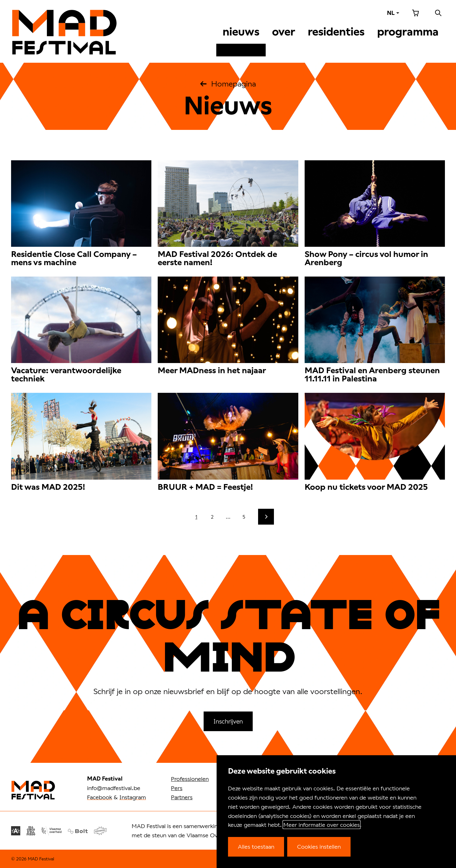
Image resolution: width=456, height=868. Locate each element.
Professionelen (190, 779)
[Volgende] (266, 517)
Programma (408, 32)
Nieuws (241, 32)
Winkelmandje (415, 13)
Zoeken (438, 13)
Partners (182, 797)
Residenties (336, 32)
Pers (177, 788)
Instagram (133, 797)
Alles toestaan (256, 846)
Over (284, 32)
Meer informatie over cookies (322, 825)
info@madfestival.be (114, 788)
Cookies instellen (319, 846)
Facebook (100, 797)
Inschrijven (228, 721)
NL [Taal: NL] (391, 13)
